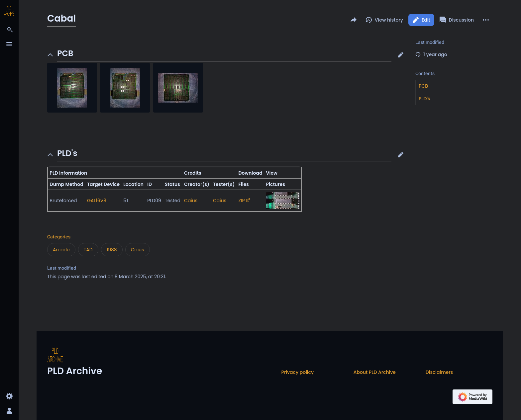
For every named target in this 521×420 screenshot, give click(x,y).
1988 (112, 250)
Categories (59, 237)
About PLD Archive (375, 372)
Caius (191, 201)
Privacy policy (298, 372)
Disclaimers (439, 372)
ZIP (242, 201)
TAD (88, 250)
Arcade (61, 250)
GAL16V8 (97, 201)
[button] (401, 55)
